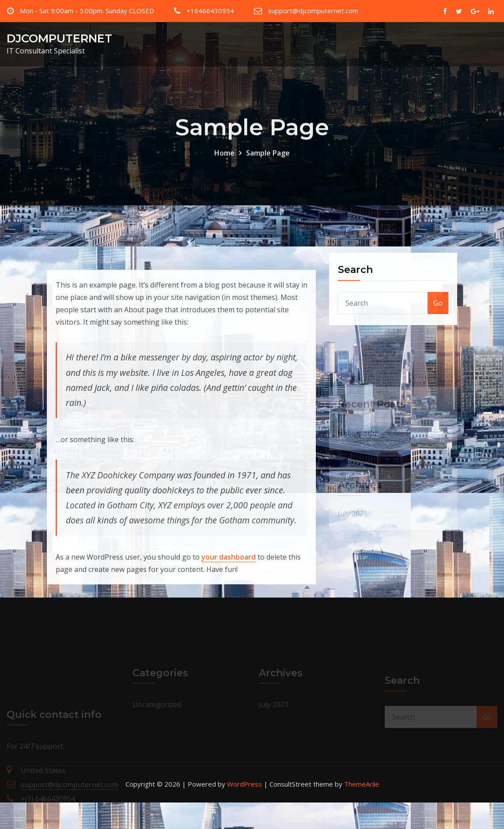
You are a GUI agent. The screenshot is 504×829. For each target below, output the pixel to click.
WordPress (244, 784)
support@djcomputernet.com (313, 11)
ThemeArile (362, 784)
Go (438, 314)
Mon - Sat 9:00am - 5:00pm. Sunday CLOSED (87, 11)
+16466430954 (210, 11)
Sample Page (268, 159)
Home (224, 159)
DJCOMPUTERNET (59, 38)
